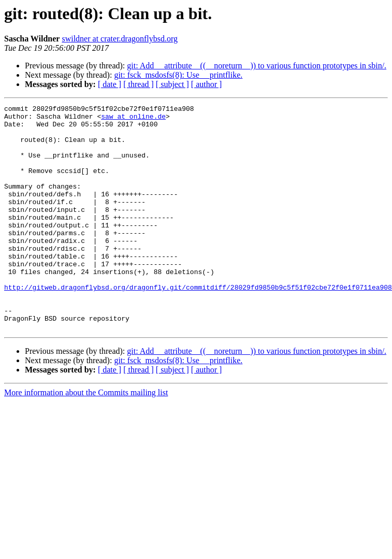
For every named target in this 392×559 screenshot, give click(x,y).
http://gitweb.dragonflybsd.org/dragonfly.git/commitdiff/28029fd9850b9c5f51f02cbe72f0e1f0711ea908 (198, 324)
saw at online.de (133, 119)
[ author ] (207, 84)
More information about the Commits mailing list (86, 438)
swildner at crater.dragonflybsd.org (120, 39)
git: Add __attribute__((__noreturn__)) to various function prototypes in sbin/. (257, 66)
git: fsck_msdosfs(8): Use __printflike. (178, 75)
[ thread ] (139, 84)
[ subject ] (172, 84)
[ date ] (110, 84)
